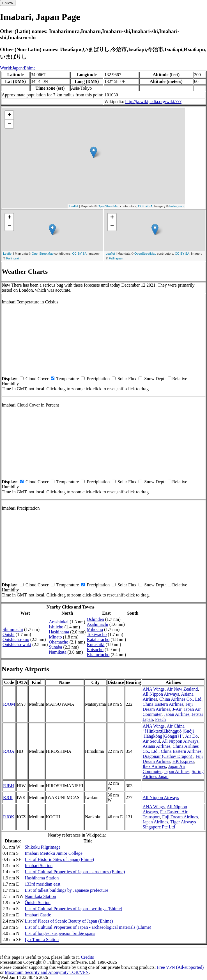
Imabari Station (39, 866)
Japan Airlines (177, 714)
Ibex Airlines (154, 766)
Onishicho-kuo (16, 639)
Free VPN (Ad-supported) (180, 967)
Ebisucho (95, 650)
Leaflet (74, 206)
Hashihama (59, 632)
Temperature (68, 379)
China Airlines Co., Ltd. (181, 699)
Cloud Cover (37, 379)
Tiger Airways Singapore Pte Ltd (169, 824)
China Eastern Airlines (163, 704)
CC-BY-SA (145, 206)
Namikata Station (40, 896)
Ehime (30, 68)
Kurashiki (96, 645)
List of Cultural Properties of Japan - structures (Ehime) (75, 872)
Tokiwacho (97, 634)
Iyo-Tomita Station (42, 940)
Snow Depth (155, 379)
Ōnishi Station (38, 903)
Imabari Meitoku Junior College (54, 853)
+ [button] (9, 115)
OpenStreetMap (109, 206)
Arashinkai (59, 622)
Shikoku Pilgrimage (43, 847)
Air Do (191, 736)
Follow (8, 3)
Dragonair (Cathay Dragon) (168, 756)
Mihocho (95, 629)
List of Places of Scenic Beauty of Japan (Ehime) (69, 921)
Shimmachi (13, 629)
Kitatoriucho (98, 655)
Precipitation (98, 379)
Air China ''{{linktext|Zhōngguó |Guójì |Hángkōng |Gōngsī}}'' (168, 731)
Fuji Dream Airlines (168, 707)
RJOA (9, 751)
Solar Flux (127, 379)
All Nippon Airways (161, 694)
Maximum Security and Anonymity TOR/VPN (47, 972)
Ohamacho (58, 642)
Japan (17, 68)
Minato (55, 637)
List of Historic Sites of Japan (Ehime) (59, 859)
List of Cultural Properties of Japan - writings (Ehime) (73, 909)
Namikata (58, 652)
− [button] (9, 124)
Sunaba (55, 647)
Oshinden (95, 619)
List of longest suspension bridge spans (60, 933)
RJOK (9, 817)
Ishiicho (56, 627)
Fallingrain (177, 206)
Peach (160, 719)
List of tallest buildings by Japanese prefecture (66, 890)
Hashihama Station (42, 878)
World (6, 68)
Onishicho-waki (17, 645)
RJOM (9, 704)
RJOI (8, 797)
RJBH (9, 786)
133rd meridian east (42, 884)
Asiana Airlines (156, 746)
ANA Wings (154, 689)
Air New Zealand (182, 689)
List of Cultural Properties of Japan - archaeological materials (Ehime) (88, 927)
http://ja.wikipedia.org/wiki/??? (153, 102)
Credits (87, 957)
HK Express (183, 761)
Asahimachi (97, 624)
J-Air (177, 709)
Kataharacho (98, 639)
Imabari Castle (38, 915)
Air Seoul (151, 741)
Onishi (9, 634)
